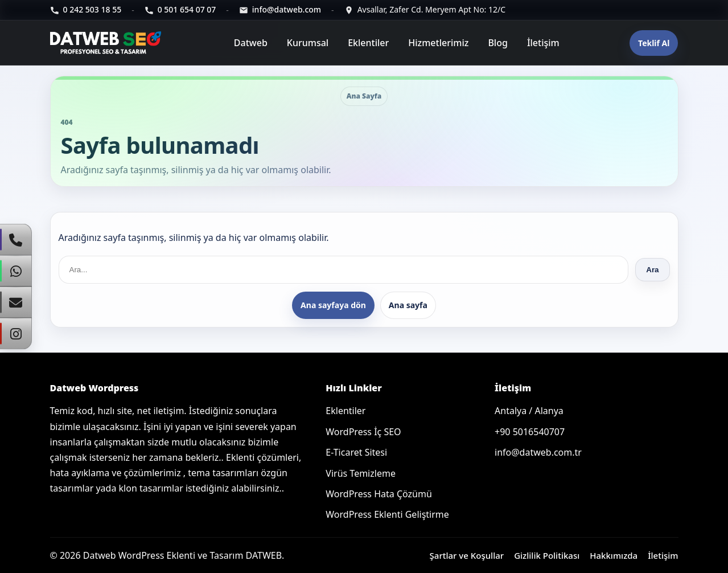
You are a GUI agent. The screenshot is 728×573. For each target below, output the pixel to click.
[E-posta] (280, 10)
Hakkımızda (614, 555)
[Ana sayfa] (107, 43)
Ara (652, 270)
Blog (497, 43)
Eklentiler (368, 43)
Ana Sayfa (364, 96)
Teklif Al (654, 43)
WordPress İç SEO (363, 432)
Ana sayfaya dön (333, 305)
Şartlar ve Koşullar (467, 555)
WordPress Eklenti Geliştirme (387, 514)
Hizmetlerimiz (438, 43)
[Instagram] (16, 334)
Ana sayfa (408, 305)
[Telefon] (86, 10)
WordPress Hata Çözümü (379, 494)
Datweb (251, 43)
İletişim (543, 43)
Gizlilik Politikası (547, 555)
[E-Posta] (16, 302)
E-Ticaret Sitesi (356, 452)
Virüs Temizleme (361, 473)
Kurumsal (308, 43)
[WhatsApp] (16, 271)
